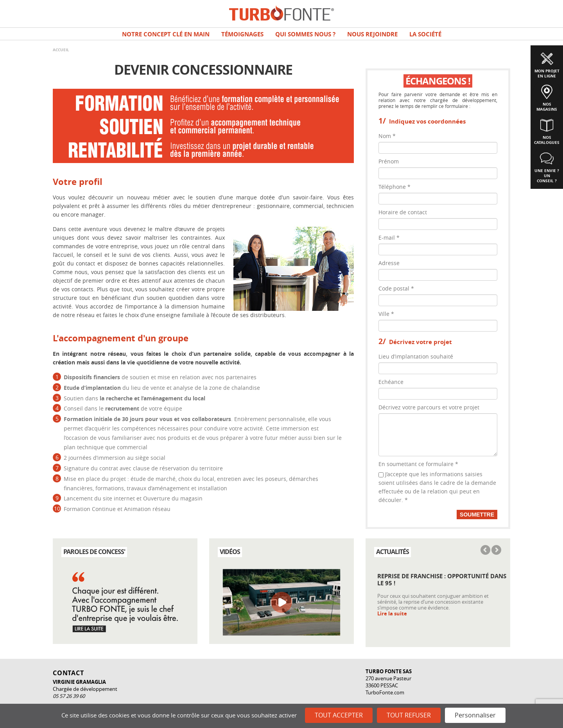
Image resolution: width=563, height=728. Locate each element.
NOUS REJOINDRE (372, 34)
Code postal (396, 288)
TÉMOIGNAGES (242, 34)
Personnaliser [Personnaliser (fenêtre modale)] (475, 715)
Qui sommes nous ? (305, 34)
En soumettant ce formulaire (418, 464)
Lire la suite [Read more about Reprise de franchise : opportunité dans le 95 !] (392, 614)
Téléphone (394, 187)
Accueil (61, 50)
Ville (386, 314)
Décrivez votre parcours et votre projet (429, 407)
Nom (387, 136)
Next (496, 550)
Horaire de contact (403, 212)
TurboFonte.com (385, 692)
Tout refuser (409, 715)
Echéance (391, 382)
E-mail (389, 238)
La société (425, 34)
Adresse (389, 263)
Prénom (389, 161)
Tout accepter (339, 715)
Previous (486, 550)
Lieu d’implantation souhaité (416, 356)
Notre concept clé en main (166, 34)
